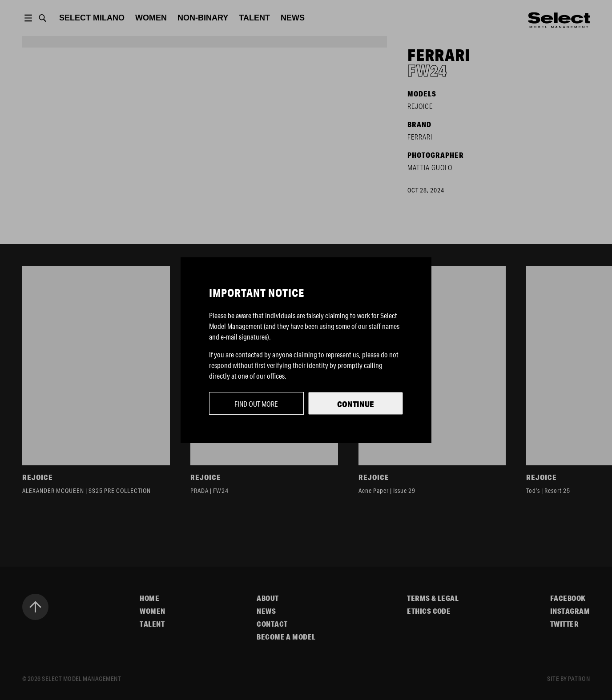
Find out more (256, 404)
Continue (356, 404)
